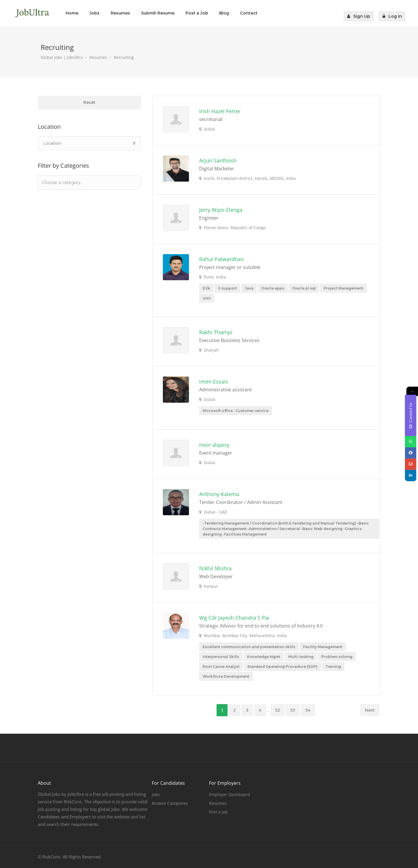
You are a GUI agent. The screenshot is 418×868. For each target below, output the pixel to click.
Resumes (120, 13)
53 (293, 710)
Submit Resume (158, 13)
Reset (89, 102)
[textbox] (71, 182)
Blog (224, 13)
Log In (394, 13)
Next (370, 710)
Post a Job (197, 13)
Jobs (94, 13)
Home (72, 13)
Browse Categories (170, 803)
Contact (249, 13)
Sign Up (362, 13)
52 (278, 710)
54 (308, 710)
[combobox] (89, 182)
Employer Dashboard (229, 794)
